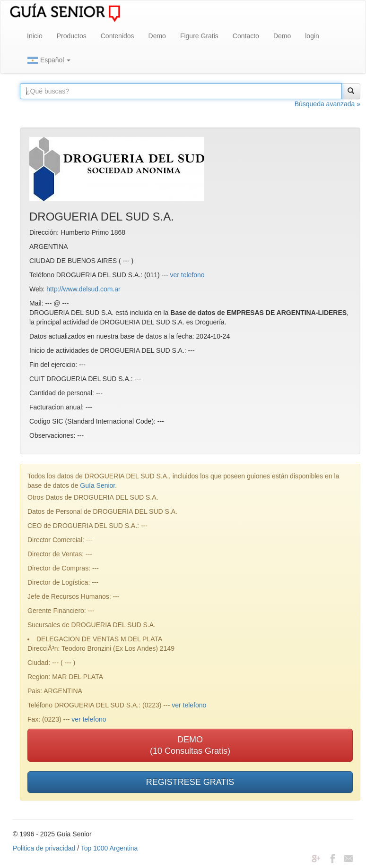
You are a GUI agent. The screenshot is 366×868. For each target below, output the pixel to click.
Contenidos (118, 36)
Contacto (246, 36)
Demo (157, 36)
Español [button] (49, 60)
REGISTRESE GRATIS (190, 782)
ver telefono (187, 275)
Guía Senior (97, 485)
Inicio (35, 36)
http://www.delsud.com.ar (83, 289)
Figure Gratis (199, 36)
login (312, 36)
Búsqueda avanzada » (327, 104)
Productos (72, 36)
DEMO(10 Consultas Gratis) (190, 745)
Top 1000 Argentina (109, 848)
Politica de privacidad (44, 848)
